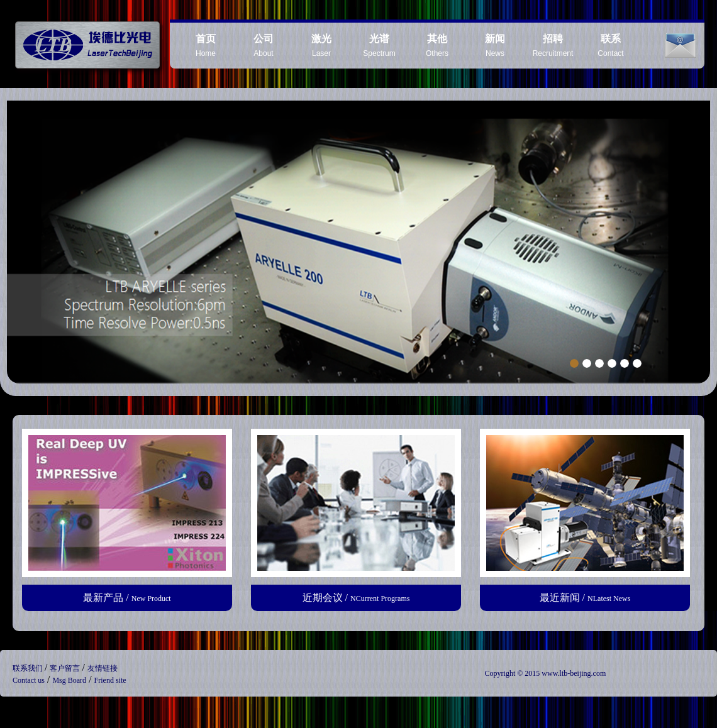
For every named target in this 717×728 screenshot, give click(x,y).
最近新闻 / (585, 598)
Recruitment (553, 46)
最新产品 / (127, 598)
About (264, 46)
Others (437, 46)
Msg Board (69, 680)
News (495, 46)
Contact (610, 46)
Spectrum (379, 46)
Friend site (110, 680)
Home (206, 46)
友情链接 (103, 668)
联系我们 (29, 668)
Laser (321, 46)
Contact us (29, 680)
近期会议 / (356, 598)
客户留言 (66, 668)
